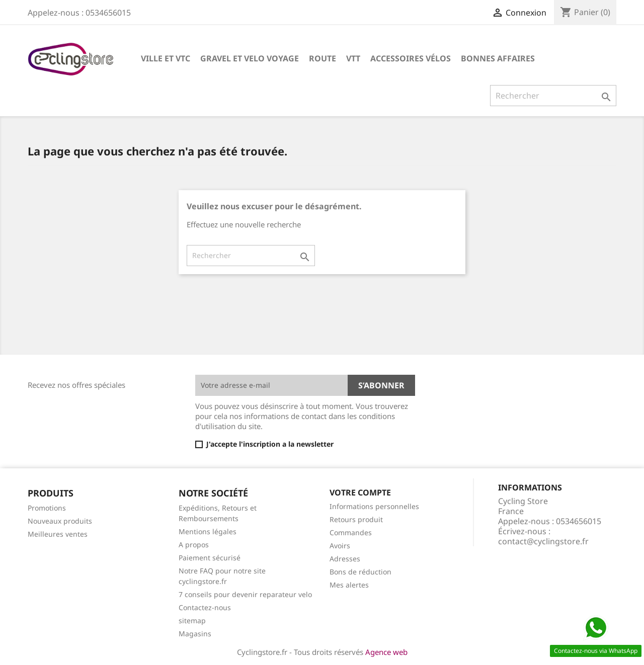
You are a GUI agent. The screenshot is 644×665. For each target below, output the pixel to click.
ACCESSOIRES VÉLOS (411, 58)
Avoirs (340, 546)
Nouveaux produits (60, 521)
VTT (353, 58)
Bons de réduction (360, 572)
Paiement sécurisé (210, 558)
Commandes (351, 532)
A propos (194, 545)
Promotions (47, 508)
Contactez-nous (205, 607)
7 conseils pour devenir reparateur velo (245, 594)
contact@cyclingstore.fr (543, 541)
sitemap (192, 620)
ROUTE (323, 58)
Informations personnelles (374, 506)
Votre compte (360, 492)
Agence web (386, 652)
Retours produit (356, 519)
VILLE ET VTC (166, 58)
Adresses (345, 559)
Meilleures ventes (58, 534)
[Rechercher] (553, 96)
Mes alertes (349, 585)
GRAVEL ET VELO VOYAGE (250, 58)
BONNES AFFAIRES (498, 58)
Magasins (195, 634)
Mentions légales (208, 531)
